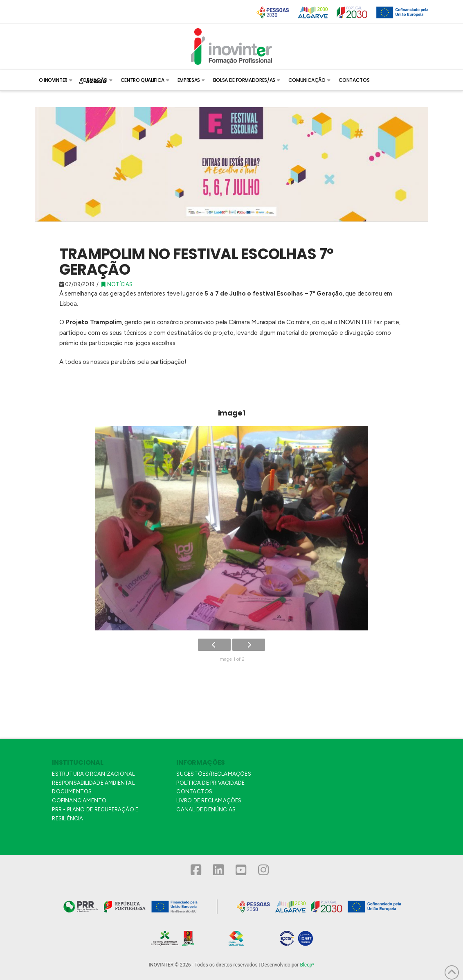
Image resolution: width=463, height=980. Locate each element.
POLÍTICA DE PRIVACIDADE (210, 783)
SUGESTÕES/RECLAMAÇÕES (214, 774)
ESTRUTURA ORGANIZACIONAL (93, 774)
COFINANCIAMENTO (79, 800)
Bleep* (307, 965)
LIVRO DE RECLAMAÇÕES (209, 800)
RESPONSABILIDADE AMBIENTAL (93, 783)
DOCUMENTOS (72, 791)
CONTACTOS (194, 791)
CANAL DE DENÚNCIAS (206, 810)
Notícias (117, 284)
